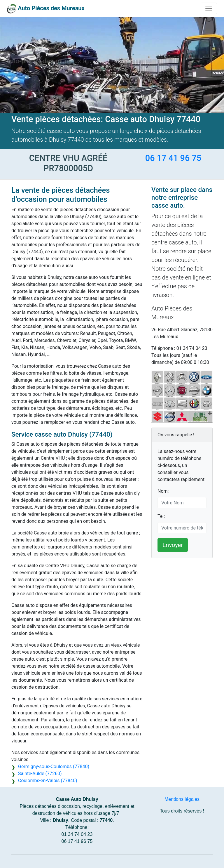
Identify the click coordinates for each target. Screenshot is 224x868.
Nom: (163, 491)
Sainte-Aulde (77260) (40, 774)
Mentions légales (182, 799)
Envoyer (173, 545)
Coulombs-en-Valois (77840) (48, 781)
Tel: (161, 516)
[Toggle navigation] (209, 8)
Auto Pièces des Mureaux (51, 8)
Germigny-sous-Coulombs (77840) (54, 767)
